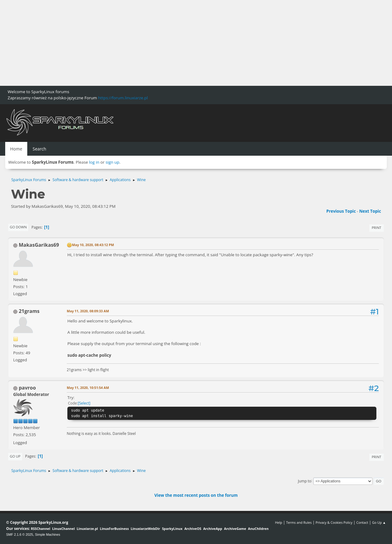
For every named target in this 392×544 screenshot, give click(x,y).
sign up (113, 162)
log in (94, 162)
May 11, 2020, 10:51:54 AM (88, 388)
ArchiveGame (235, 529)
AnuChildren (258, 529)
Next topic (370, 211)
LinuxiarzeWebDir (145, 529)
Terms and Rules (299, 522)
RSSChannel (41, 529)
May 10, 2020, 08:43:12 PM (93, 245)
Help (279, 522)
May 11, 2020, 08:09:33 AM (88, 311)
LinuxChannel (63, 529)
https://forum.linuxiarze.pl (123, 98)
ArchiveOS (193, 529)
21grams (29, 311)
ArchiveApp (213, 529)
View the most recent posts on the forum (196, 495)
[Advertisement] (184, 43)
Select (84, 403)
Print (377, 228)
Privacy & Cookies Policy (334, 522)
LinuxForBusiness (114, 529)
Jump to (305, 481)
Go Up (15, 456)
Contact (362, 522)
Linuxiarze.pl (87, 529)
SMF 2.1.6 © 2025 (20, 534)
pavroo (27, 388)
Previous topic (341, 211)
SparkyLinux (172, 529)
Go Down (18, 227)
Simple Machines (47, 534)
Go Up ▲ (379, 522)
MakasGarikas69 (39, 245)
